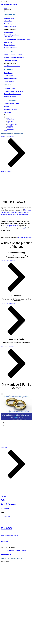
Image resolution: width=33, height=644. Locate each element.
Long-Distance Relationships (12, 66)
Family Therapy (8, 73)
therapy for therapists (25, 237)
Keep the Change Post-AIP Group (13, 91)
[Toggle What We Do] (5, 11)
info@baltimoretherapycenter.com (10, 535)
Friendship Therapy (9, 88)
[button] (18, 9)
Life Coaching (8, 21)
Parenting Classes (9, 81)
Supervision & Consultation (12, 104)
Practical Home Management (12, 94)
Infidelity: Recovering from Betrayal (14, 58)
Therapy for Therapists (11, 109)
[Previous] (1, 394)
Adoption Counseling (10, 27)
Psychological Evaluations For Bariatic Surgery (17, 39)
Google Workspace (12, 226)
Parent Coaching (9, 76)
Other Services (8, 42)
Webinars (7, 107)
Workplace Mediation (10, 97)
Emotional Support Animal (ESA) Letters (11, 36)
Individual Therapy (9, 18)
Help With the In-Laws (10, 79)
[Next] (3, 394)
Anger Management (10, 24)
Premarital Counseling (10, 60)
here (24, 228)
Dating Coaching (9, 32)
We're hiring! (8, 112)
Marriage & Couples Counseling (13, 55)
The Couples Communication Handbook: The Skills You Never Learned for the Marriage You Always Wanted (16, 212)
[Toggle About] (5, 117)
